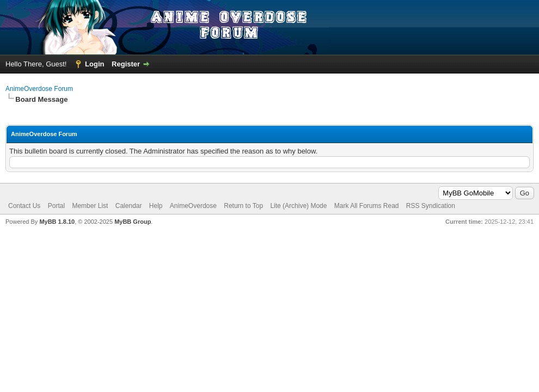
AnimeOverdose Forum (39, 89)
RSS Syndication (431, 206)
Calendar (129, 206)
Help (156, 206)
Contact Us (24, 206)
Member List (90, 206)
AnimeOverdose (193, 206)
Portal (56, 206)
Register (126, 64)
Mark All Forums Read (367, 206)
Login (94, 64)
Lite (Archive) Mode (298, 206)
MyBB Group (133, 222)
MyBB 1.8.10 (57, 222)
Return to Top (243, 206)
